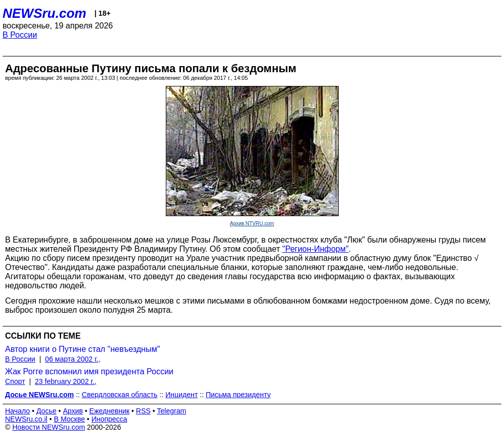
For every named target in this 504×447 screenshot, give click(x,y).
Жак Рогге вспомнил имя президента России (89, 371)
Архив (73, 411)
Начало (18, 411)
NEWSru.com (45, 13)
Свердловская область (120, 395)
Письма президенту (238, 395)
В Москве (69, 419)
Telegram (172, 411)
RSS (143, 411)
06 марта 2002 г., (73, 359)
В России (20, 35)
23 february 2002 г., (66, 381)
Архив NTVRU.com (252, 223)
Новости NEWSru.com (49, 427)
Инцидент (182, 395)
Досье (46, 411)
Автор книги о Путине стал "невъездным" (83, 349)
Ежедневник (110, 411)
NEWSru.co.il (26, 419)
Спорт (15, 381)
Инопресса (110, 419)
